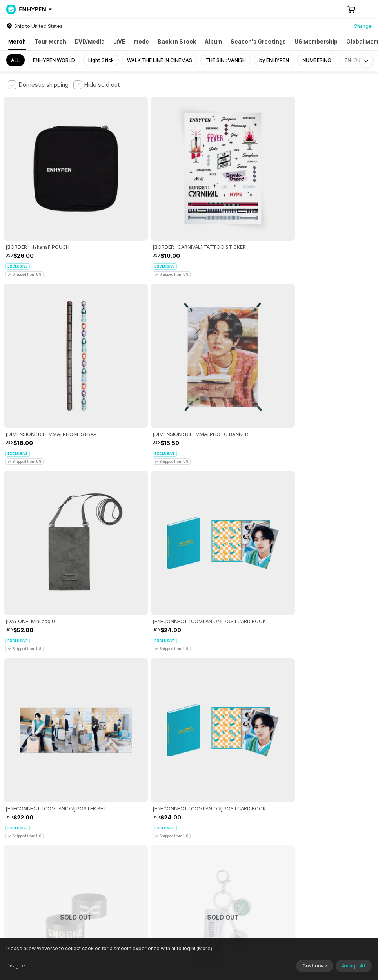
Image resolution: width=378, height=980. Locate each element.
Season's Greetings (258, 42)
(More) (204, 948)
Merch (17, 42)
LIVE (119, 42)
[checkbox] (38, 85)
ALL (15, 60)
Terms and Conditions (30, 849)
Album (213, 42)
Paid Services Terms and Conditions (104, 849)
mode (141, 42)
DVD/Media (90, 42)
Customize (315, 966)
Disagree (15, 966)
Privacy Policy (253, 849)
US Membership (316, 42)
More (189, 794)
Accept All (354, 966)
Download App (350, 929)
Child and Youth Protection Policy (191, 849)
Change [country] (363, 26)
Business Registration (127, 883)
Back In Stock (177, 42)
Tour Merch (50, 42)
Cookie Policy (293, 849)
